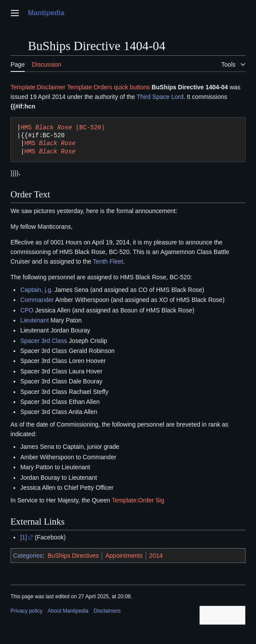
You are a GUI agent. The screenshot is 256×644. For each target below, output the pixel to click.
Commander (37, 300)
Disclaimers (107, 611)
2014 (156, 556)
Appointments (124, 556)
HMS (50, 143)
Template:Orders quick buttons (109, 87)
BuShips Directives (73, 556)
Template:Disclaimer (38, 87)
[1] (24, 537)
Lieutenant (34, 320)
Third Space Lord (160, 97)
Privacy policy (26, 611)
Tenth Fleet (108, 261)
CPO (27, 310)
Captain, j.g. (36, 290)
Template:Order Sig (138, 500)
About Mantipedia (68, 611)
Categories (28, 556)
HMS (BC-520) (63, 127)
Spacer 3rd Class (43, 341)
